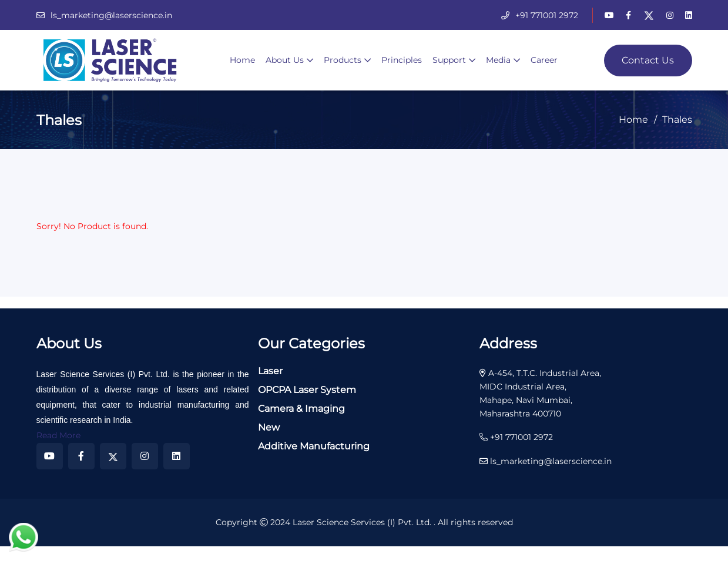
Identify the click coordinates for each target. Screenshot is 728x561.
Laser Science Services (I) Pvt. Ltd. (363, 522)
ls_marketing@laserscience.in (111, 15)
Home (242, 60)
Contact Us (648, 60)
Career (544, 60)
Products (343, 60)
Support (449, 60)
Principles (402, 60)
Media (498, 60)
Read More (58, 435)
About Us (285, 60)
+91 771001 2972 (547, 15)
